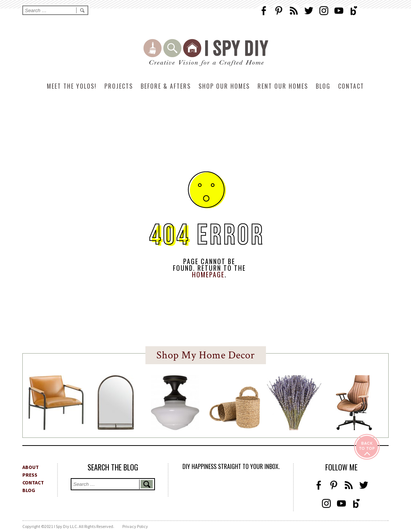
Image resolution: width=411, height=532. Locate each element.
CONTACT (33, 483)
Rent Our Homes (283, 86)
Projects (119, 86)
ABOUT (31, 467)
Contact (351, 86)
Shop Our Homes (224, 86)
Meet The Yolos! (72, 86)
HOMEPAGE (208, 274)
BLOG (29, 490)
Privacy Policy (135, 526)
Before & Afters (166, 86)
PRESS (30, 475)
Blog (323, 86)
